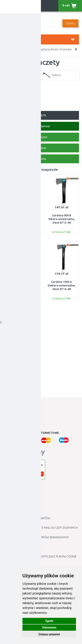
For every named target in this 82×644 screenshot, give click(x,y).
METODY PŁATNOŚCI (16, 513)
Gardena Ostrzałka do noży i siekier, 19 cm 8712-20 (20, 219)
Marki (7, 547)
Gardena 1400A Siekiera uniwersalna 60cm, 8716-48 (20, 285)
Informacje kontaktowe (21, 489)
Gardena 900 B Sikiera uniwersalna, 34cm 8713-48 (62, 219)
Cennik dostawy (14, 509)
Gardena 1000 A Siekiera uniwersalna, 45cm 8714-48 (62, 285)
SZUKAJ (70, 23)
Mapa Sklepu (12, 542)
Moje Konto (12, 411)
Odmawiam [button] (49, 627)
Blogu (8, 552)
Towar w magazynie (43, 169)
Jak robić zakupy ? (16, 494)
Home (8, 49)
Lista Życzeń (12, 421)
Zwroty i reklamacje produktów (27, 518)
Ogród (24, 49)
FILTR (41, 115)
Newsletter (11, 425)
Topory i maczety (15, 53)
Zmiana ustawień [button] (49, 634)
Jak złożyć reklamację (20, 499)
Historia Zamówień (16, 416)
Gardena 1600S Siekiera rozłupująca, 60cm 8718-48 (21, 352)
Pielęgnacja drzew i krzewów (54, 49)
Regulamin (10, 504)
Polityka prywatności (18, 523)
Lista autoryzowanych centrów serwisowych (36, 537)
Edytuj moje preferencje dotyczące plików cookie (40, 556)
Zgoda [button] (49, 621)
